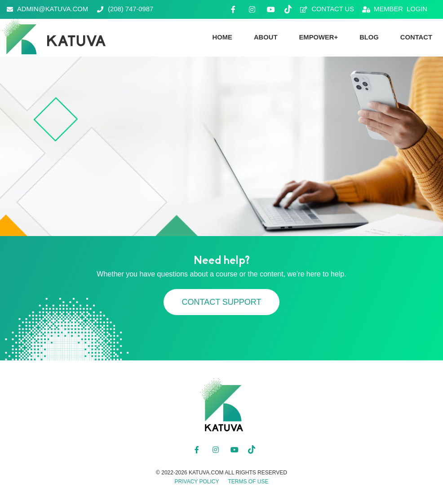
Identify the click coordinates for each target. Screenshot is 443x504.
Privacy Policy (197, 482)
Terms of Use (248, 482)
